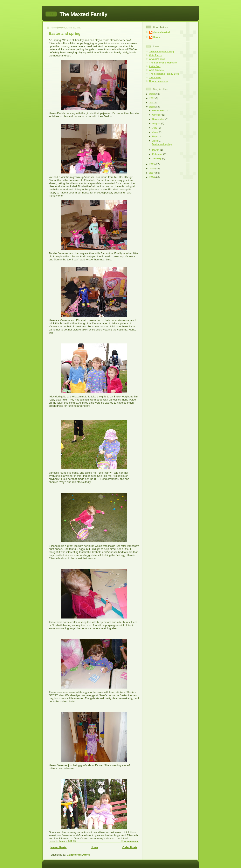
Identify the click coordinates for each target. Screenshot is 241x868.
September (159, 119)
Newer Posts (58, 847)
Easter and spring (65, 34)
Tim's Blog (155, 77)
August (157, 123)
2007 (152, 173)
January (157, 158)
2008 (152, 168)
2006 (152, 177)
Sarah (157, 37)
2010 (152, 107)
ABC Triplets (156, 70)
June (155, 132)
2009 (152, 164)
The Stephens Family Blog (164, 74)
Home (94, 847)
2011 (152, 102)
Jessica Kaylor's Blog (161, 51)
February (158, 154)
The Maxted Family (84, 14)
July (155, 128)
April (155, 141)
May (155, 136)
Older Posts (130, 847)
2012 (152, 98)
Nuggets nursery (159, 81)
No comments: (131, 841)
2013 (152, 94)
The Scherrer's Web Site (163, 63)
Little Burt (155, 66)
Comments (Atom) (79, 855)
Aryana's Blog (157, 59)
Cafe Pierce (156, 55)
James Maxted (161, 32)
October (157, 115)
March (156, 150)
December (158, 110)
